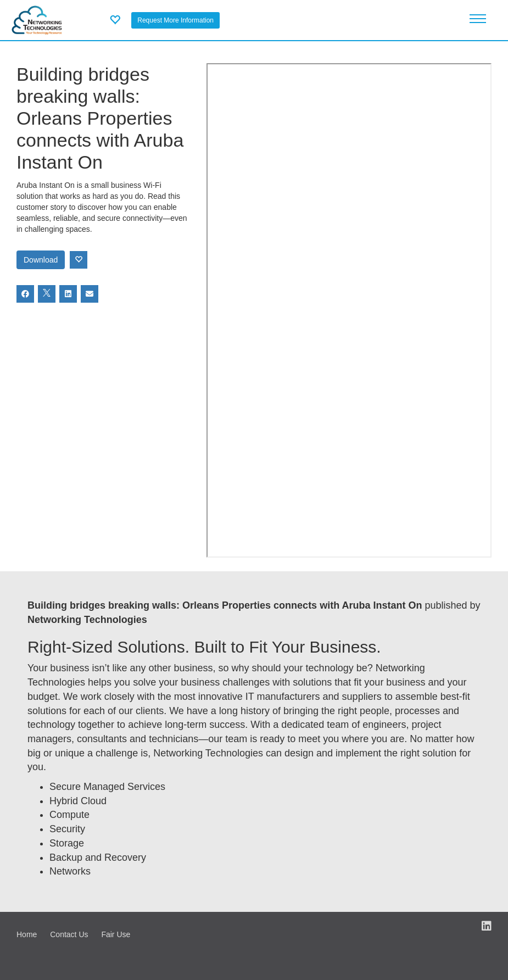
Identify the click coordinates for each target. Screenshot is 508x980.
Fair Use (116, 934)
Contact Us (69, 934)
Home (27, 934)
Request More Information (175, 20)
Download (41, 260)
